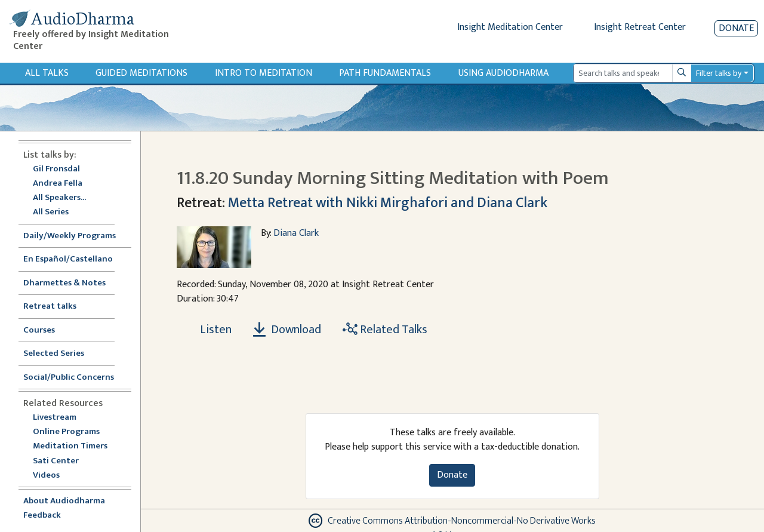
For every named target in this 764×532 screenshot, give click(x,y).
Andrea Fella (58, 184)
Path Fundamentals (385, 73)
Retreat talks (50, 307)
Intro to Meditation (264, 73)
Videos (53, 476)
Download (287, 330)
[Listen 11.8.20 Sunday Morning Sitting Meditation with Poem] (209, 330)
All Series (51, 212)
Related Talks (385, 330)
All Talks (47, 73)
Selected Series (61, 354)
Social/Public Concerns (69, 378)
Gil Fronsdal (56, 169)
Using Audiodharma (503, 73)
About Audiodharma (64, 501)
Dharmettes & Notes (64, 283)
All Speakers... (59, 198)
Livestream (55, 418)
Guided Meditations (141, 73)
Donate (736, 28)
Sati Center (56, 461)
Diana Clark (296, 233)
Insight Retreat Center (640, 27)
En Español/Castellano (68, 259)
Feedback (42, 516)
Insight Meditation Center (510, 27)
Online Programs (66, 432)
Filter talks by (719, 73)
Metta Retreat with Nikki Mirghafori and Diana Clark (388, 203)
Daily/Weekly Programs (76, 236)
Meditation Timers (70, 446)
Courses (39, 330)
